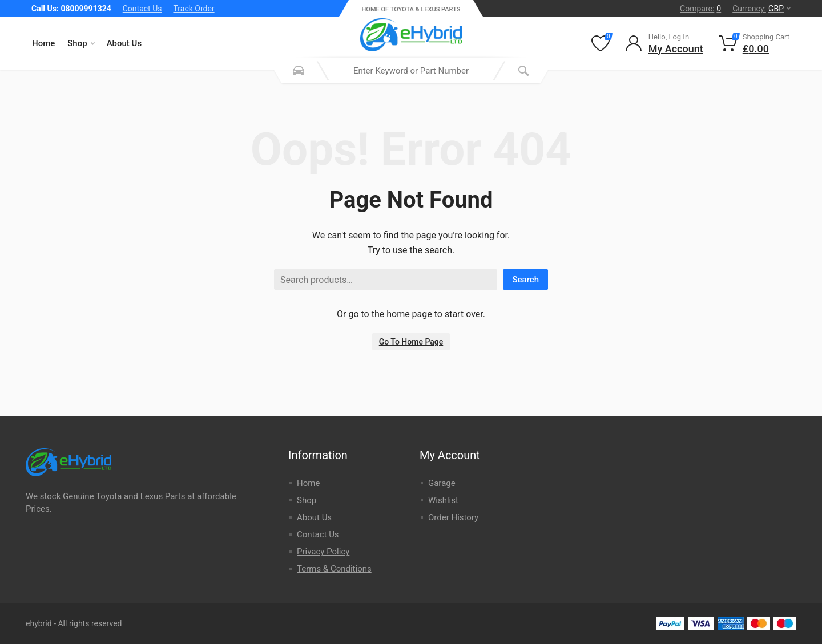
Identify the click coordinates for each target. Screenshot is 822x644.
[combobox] (411, 71)
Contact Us (142, 9)
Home (43, 43)
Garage (442, 483)
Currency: (761, 9)
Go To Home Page (411, 342)
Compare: (700, 9)
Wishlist (443, 500)
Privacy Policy (323, 552)
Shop (81, 43)
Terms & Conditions (334, 569)
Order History (453, 517)
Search (525, 280)
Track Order (194, 9)
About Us (124, 43)
